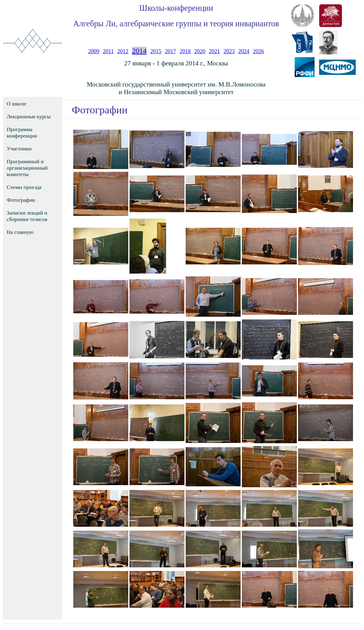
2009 (94, 51)
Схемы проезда (24, 187)
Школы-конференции (176, 8)
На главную (20, 232)
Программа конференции (22, 133)
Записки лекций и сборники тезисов (27, 216)
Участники (19, 149)
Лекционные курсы (29, 116)
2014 (139, 51)
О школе (16, 104)
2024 (244, 51)
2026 (258, 51)
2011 (108, 51)
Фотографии (21, 200)
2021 (214, 51)
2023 (229, 51)
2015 (156, 51)
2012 (123, 51)
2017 (170, 51)
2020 (200, 51)
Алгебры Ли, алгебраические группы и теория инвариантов (176, 24)
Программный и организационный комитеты (27, 168)
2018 (185, 51)
